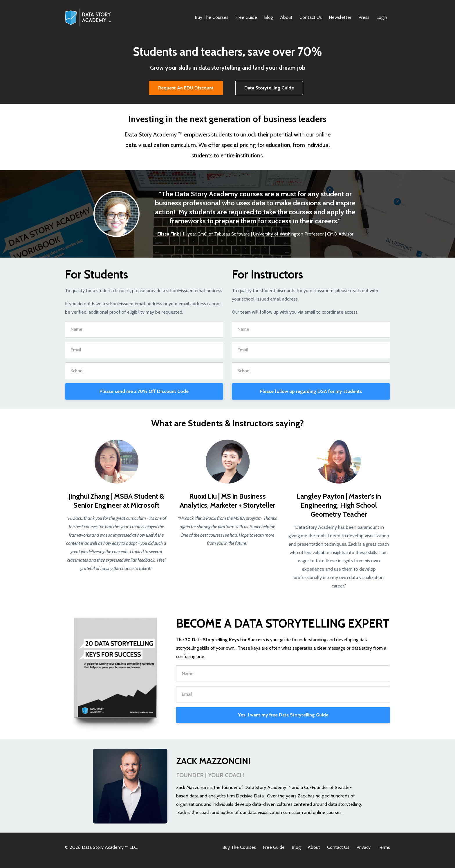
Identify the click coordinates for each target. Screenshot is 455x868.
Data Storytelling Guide (269, 88)
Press (364, 17)
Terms (384, 847)
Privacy (363, 847)
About (286, 17)
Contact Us (311, 17)
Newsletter (340, 17)
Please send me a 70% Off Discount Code (144, 391)
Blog (269, 17)
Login (382, 17)
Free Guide (246, 17)
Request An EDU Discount (186, 88)
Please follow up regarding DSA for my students (311, 391)
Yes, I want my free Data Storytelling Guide (283, 715)
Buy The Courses (212, 17)
